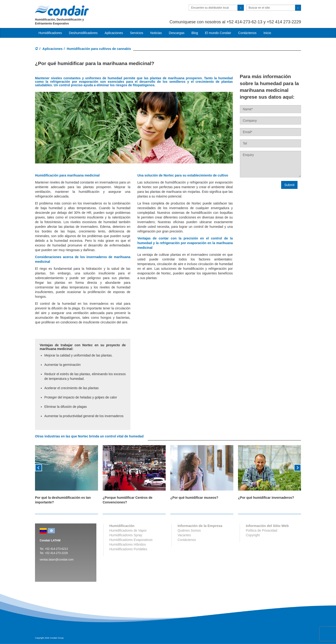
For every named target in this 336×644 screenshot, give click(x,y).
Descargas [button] (177, 33)
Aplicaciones (52, 49)
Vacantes (184, 535)
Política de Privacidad (261, 530)
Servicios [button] (137, 33)
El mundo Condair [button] (218, 33)
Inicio (267, 33)
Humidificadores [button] (50, 33)
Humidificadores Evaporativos (131, 540)
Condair (62, 10)
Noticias (156, 33)
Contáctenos (247, 33)
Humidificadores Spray (126, 535)
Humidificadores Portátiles (128, 549)
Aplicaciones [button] (114, 33)
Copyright (253, 535)
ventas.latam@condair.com (57, 560)
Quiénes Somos (189, 530)
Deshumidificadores (83, 33)
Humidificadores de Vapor (128, 530)
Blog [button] (195, 33)
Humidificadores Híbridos (128, 544)
